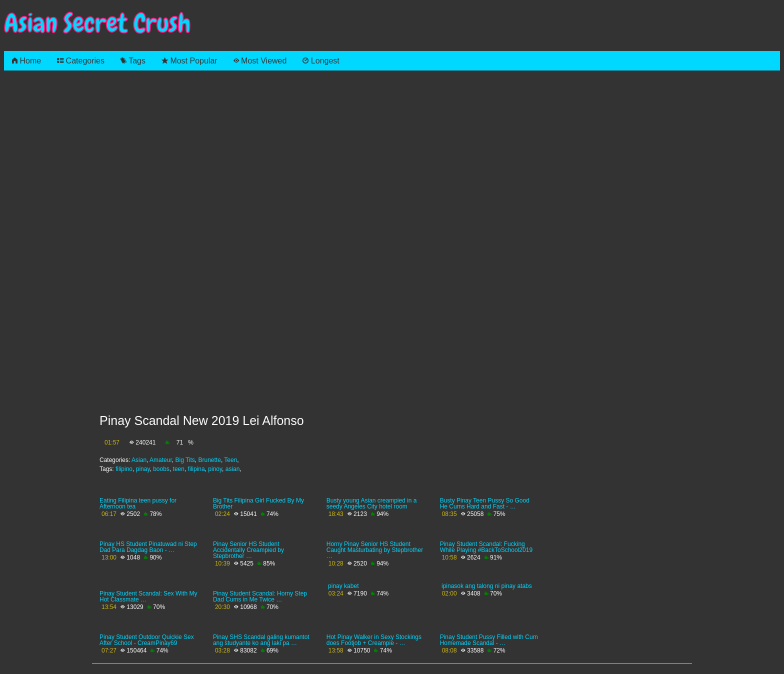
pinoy (215, 469)
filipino (124, 469)
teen (179, 469)
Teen (230, 460)
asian (233, 469)
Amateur (161, 460)
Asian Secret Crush (97, 23)
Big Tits (185, 460)
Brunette (210, 460)
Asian (139, 460)
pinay (143, 469)
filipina (196, 469)
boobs (161, 469)
